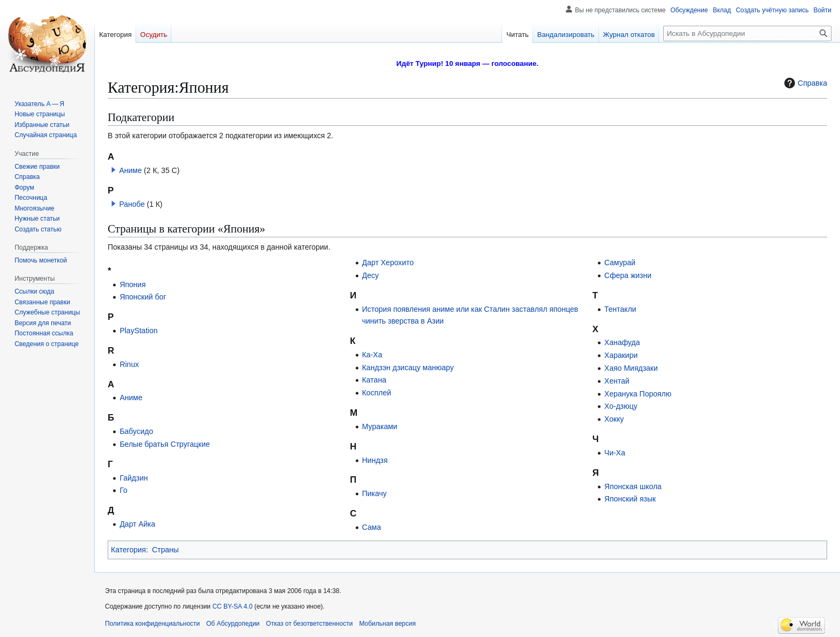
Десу (370, 275)
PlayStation (138, 331)
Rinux (129, 364)
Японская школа (633, 486)
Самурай (620, 263)
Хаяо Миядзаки (631, 368)
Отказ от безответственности (310, 624)
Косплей (377, 393)
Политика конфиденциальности (152, 624)
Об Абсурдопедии (233, 624)
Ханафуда (622, 342)
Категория (128, 550)
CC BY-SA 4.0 (232, 606)
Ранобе (132, 204)
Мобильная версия (387, 624)
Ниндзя (375, 460)
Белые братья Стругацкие (164, 444)
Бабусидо (136, 431)
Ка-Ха (372, 355)
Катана (374, 380)
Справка (804, 83)
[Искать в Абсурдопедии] (747, 33)
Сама (372, 527)
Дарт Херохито (388, 263)
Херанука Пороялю (638, 394)
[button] (114, 170)
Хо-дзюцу (621, 406)
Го (123, 490)
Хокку (614, 419)
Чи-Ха (615, 453)
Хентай (617, 381)
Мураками (380, 426)
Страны (166, 550)
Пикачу (374, 493)
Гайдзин (134, 478)
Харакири (621, 355)
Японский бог (143, 297)
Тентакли (620, 309)
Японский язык (630, 499)
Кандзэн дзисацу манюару (408, 368)
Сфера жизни (628, 275)
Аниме (130, 170)
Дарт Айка (137, 524)
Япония (133, 284)
